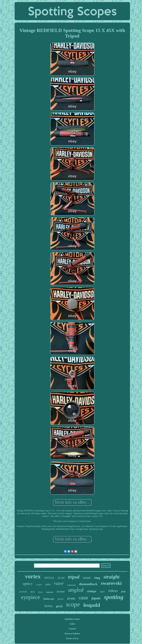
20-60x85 (61, 592)
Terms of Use (72, 638)
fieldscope (49, 599)
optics (28, 584)
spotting (114, 597)
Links (72, 624)
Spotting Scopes (72, 619)
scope (73, 604)
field (123, 592)
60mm (41, 592)
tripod (74, 577)
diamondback (88, 584)
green (61, 599)
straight (112, 577)
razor (59, 583)
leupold (92, 605)
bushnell (50, 592)
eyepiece (30, 597)
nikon (113, 591)
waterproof (71, 585)
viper (102, 592)
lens (33, 592)
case (84, 598)
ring (97, 578)
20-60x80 (23, 592)
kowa (48, 606)
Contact (72, 629)
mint (48, 584)
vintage (91, 591)
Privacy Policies (72, 633)
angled (76, 590)
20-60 (61, 578)
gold (59, 606)
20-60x (71, 599)
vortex (33, 576)
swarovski (111, 583)
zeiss (49, 578)
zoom (87, 578)
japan (96, 598)
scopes (39, 585)
